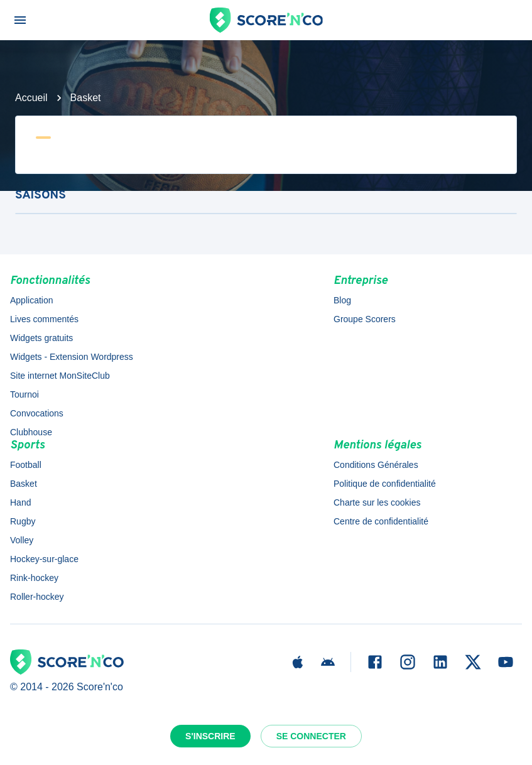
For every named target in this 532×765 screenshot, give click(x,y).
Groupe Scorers (365, 319)
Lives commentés (44, 319)
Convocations (37, 413)
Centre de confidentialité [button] (381, 521)
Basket (86, 98)
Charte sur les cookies (377, 502)
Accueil (31, 98)
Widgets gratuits (41, 338)
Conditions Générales (376, 465)
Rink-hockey (34, 578)
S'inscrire (210, 736)
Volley (22, 540)
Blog (342, 300)
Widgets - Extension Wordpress (72, 357)
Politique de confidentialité (385, 484)
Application (32, 300)
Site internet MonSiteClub (60, 376)
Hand (20, 502)
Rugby (23, 521)
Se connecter (311, 736)
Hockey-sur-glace (44, 559)
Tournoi (24, 394)
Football (26, 465)
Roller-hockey (37, 597)
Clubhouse (31, 432)
